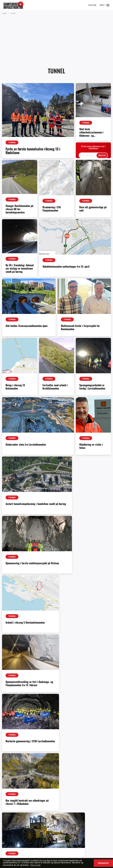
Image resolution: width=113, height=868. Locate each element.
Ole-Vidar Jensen (49, 797)
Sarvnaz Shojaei (48, 810)
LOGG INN (92, 5)
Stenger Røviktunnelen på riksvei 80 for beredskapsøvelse (19, 209)
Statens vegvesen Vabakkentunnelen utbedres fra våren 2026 (56, 743)
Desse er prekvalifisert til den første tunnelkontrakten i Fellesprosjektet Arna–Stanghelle (19, 746)
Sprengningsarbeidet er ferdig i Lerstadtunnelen (92, 387)
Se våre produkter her (88, 831)
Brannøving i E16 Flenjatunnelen (52, 209)
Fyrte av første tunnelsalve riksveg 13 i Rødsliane (33, 151)
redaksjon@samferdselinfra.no (19, 797)
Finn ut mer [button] (35, 865)
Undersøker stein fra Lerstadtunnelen (26, 444)
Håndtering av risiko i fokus (91, 446)
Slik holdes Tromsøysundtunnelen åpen (27, 326)
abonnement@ (11, 806)
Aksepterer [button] (103, 863)
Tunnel (12, 143)
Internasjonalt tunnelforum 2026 (89, 743)
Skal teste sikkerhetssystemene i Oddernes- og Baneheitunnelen (91, 134)
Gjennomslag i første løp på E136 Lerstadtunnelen (69, 622)
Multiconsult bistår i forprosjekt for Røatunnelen (80, 327)
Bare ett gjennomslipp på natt (93, 209)
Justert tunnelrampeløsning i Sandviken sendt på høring (27, 505)
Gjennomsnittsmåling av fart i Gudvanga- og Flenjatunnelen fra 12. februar (56, 567)
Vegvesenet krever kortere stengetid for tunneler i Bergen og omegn (82, 683)
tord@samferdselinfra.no (89, 821)
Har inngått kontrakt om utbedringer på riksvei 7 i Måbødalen (19, 624)
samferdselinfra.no (29, 806)
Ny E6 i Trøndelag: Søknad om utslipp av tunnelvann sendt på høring (20, 268)
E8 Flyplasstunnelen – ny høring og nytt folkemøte (27, 683)
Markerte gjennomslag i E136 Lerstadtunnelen (92, 565)
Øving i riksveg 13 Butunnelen (15, 387)
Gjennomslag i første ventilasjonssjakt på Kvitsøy (83, 505)
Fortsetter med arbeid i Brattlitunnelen (55, 387)
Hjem (4, 13)
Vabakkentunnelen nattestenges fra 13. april (66, 266)
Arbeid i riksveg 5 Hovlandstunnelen (15, 565)
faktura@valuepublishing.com (19, 841)
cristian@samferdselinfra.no (91, 804)
